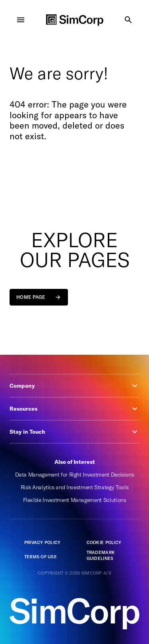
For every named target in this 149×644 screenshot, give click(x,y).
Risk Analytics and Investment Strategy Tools (75, 487)
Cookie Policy (104, 542)
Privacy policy (43, 542)
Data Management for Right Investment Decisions (75, 475)
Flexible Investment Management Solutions (75, 500)
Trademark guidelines (101, 555)
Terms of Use (41, 557)
